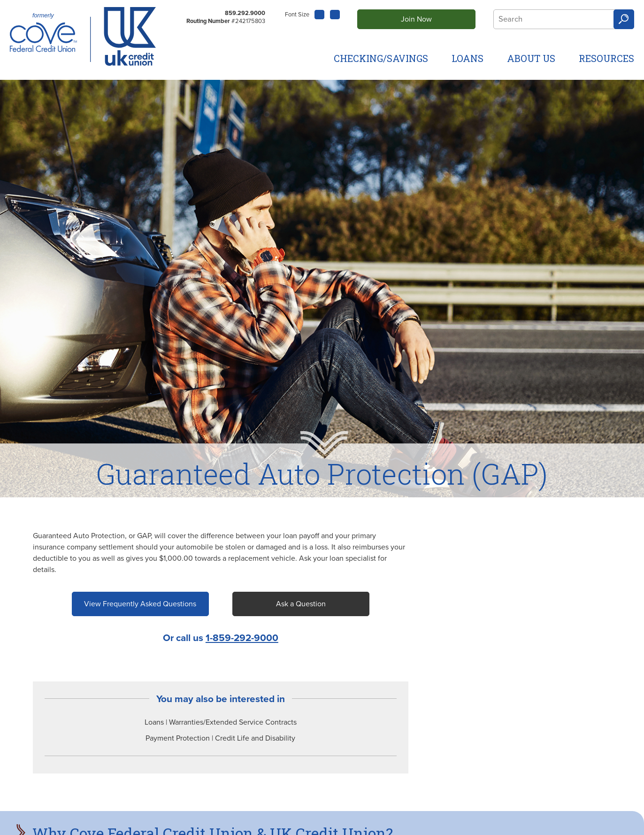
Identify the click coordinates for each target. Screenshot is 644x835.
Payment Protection (179, 738)
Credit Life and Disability (255, 738)
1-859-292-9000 (242, 638)
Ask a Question (301, 604)
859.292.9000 (245, 13)
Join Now (416, 19)
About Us (531, 58)
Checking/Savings (381, 58)
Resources (606, 58)
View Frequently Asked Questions (140, 604)
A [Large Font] (335, 15)
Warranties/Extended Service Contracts (233, 722)
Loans (468, 58)
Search (624, 19)
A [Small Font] (319, 13)
